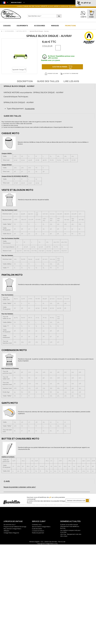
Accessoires (30, 109)
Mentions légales (34, 542)
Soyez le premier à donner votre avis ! (20, 487)
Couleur (47, 46)
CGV (42, 542)
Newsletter (12, 502)
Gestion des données (51, 542)
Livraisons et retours (38, 531)
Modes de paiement (38, 533)
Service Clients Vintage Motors (41, 527)
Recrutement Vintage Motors (12, 529)
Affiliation (6, 531)
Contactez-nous (37, 525)
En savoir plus (74, 6)
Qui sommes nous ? (10, 525)
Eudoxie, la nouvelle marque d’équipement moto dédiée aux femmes (70, 526)
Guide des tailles (37, 529)
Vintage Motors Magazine (11, 533)
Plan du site (62, 542)
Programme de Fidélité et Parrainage (15, 527)
